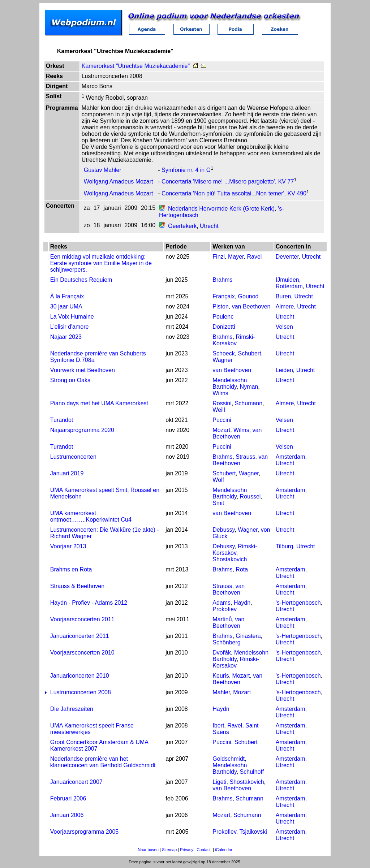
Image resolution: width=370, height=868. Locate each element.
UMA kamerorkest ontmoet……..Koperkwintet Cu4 (91, 516)
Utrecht (209, 226)
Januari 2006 (67, 815)
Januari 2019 (67, 473)
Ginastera (248, 636)
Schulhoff (252, 772)
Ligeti (219, 782)
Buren (283, 296)
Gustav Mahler (103, 170)
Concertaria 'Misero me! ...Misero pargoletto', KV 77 (228, 182)
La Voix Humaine (72, 317)
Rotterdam (289, 286)
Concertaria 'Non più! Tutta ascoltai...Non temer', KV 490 (234, 193)
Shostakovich (230, 559)
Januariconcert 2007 (76, 782)
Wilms (220, 393)
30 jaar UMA (66, 306)
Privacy (187, 850)
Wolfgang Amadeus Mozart (119, 182)
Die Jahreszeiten (72, 709)
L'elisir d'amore (70, 327)
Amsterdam (291, 457)
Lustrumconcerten (73, 457)
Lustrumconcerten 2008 (81, 692)
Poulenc (223, 317)
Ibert (218, 726)
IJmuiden (287, 280)
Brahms (222, 280)
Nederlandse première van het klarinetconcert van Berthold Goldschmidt (103, 762)
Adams (221, 603)
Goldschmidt (229, 759)
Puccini (222, 420)
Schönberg (226, 642)
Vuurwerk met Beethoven (83, 370)
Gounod (248, 296)
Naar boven (148, 850)
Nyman (249, 387)
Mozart (221, 430)
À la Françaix (67, 296)
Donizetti (224, 327)
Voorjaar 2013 (68, 546)
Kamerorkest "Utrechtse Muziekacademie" (136, 66)
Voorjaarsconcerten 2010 (82, 653)
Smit (218, 503)
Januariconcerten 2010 (80, 676)
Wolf (218, 480)
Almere (285, 306)
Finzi (219, 257)
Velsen (284, 327)
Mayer (236, 257)
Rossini (222, 403)
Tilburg (284, 546)
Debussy (223, 530)
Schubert (250, 353)
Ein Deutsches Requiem (81, 280)
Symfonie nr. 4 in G (186, 170)
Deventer (287, 257)
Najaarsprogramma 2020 (82, 430)
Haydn (242, 603)
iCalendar (224, 850)
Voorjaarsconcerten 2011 (82, 619)
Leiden (284, 370)
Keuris (221, 676)
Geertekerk (182, 226)
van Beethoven (251, 306)
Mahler (221, 692)
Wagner (222, 360)
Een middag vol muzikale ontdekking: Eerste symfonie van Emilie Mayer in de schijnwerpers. (101, 263)
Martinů (222, 619)
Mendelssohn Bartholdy (230, 383)
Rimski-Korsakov (234, 340)
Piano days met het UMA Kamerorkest (99, 403)
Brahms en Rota (71, 569)
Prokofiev (225, 609)
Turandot (62, 420)
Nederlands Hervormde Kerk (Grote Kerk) (221, 209)
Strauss (245, 457)
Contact (204, 850)
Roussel (250, 496)
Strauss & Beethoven (77, 586)
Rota (242, 569)
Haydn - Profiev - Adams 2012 (89, 603)
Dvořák (222, 653)
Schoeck (223, 353)
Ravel (254, 257)
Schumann (249, 403)
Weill (219, 410)
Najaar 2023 (66, 337)
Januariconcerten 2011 (80, 636)
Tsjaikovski (253, 832)
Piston (220, 306)
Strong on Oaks (70, 380)
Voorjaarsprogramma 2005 (84, 832)
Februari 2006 (68, 798)
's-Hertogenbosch (298, 603)
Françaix (223, 296)
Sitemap (169, 850)
